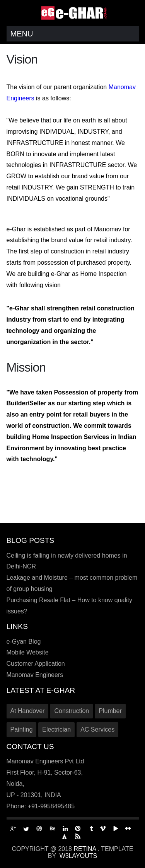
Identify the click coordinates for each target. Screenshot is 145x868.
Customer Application (36, 664)
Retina (85, 849)
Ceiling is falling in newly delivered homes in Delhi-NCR (67, 561)
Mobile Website (28, 652)
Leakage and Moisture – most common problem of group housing (72, 583)
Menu (22, 34)
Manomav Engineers (35, 675)
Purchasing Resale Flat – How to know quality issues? (70, 606)
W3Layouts (78, 856)
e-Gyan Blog (24, 642)
